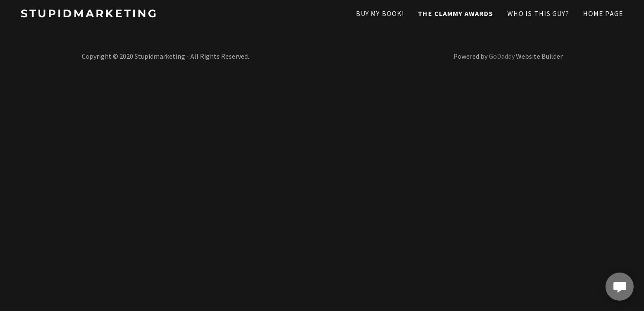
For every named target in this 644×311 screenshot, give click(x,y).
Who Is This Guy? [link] (538, 13)
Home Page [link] (603, 13)
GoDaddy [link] (502, 56)
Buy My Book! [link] (380, 13)
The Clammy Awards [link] (455, 13)
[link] (113, 14)
